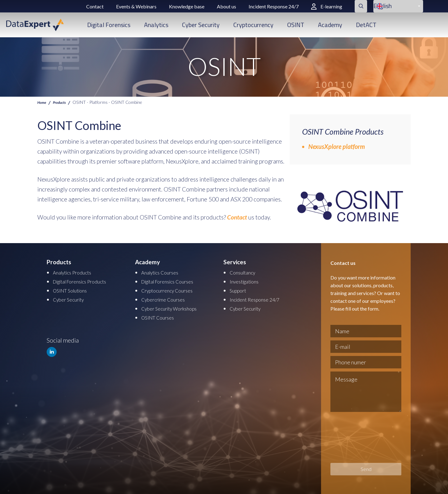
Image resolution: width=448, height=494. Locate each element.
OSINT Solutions (74, 290)
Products (63, 102)
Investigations (247, 281)
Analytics (156, 25)
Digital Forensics (109, 25)
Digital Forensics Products (86, 281)
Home (43, 102)
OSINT (296, 25)
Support (240, 290)
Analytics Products (77, 272)
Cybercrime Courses (167, 298)
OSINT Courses (161, 316)
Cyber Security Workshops (175, 307)
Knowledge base (187, 6)
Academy (330, 25)
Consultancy (245, 272)
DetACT (366, 25)
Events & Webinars (136, 6)
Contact (95, 6)
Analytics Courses (164, 272)
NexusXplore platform (337, 146)
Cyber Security (201, 25)
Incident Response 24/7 (274, 6)
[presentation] (356, 437)
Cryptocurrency (253, 25)
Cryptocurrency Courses (173, 290)
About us (226, 6)
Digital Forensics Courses (174, 281)
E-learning (327, 6)
